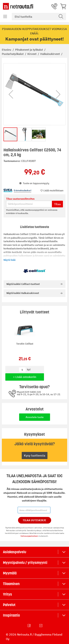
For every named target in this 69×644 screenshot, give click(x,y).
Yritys (7, 594)
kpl (29, 370)
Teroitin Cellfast (25, 344)
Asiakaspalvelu (15, 552)
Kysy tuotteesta (35, 455)
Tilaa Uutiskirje (34, 520)
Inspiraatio (11, 615)
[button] (11, 94)
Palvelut (9, 605)
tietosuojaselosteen (29, 536)
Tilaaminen (11, 584)
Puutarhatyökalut (13, 54)
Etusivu (7, 50)
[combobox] (39, 17)
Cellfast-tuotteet (23, 284)
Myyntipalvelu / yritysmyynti (25, 563)
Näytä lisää (9, 260)
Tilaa (57, 204)
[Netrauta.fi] (18, 6)
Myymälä (10, 573)
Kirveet (32, 54)
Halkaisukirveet (50, 54)
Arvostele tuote (35, 417)
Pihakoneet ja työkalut (29, 50)
